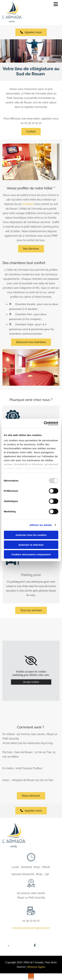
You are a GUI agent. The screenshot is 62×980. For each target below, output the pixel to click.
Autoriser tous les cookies (31, 535)
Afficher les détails (41, 525)
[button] (31, 32)
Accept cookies (31, 682)
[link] (31, 661)
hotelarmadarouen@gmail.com (31, 928)
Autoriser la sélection (31, 545)
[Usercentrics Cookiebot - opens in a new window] (44, 423)
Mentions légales (36, 967)
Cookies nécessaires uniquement (31, 554)
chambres (28, 204)
